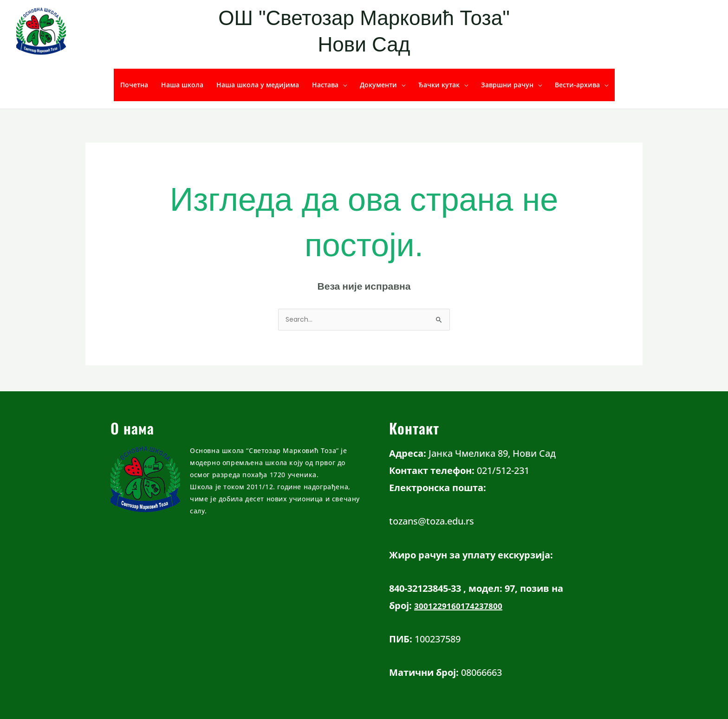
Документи (378, 85)
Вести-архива (577, 85)
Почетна (134, 85)
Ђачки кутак (439, 85)
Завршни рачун (507, 85)
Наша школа (182, 85)
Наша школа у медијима (258, 85)
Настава (325, 85)
